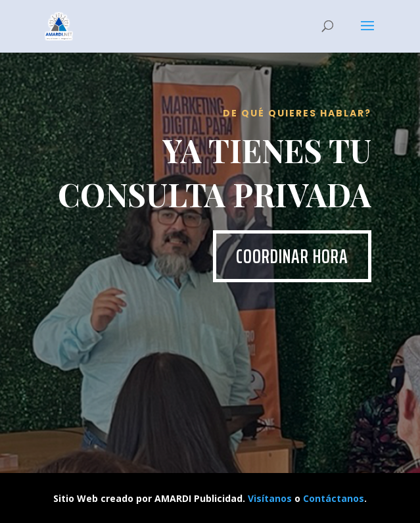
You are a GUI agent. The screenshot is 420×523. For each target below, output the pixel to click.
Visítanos (270, 498)
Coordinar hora (292, 256)
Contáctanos (334, 498)
